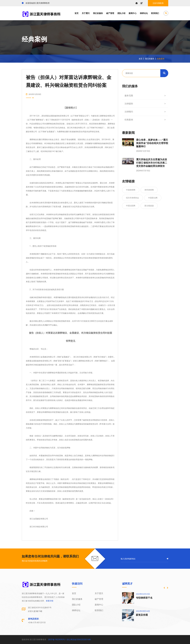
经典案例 (145, 120)
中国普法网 (153, 198)
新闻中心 (133, 13)
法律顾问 (145, 112)
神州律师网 (149, 190)
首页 (77, 13)
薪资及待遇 (142, 615)
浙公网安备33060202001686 (79, 640)
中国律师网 (131, 190)
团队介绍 (121, 13)
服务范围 (145, 96)
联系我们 (155, 13)
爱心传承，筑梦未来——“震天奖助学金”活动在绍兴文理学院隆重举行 (152, 143)
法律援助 (145, 104)
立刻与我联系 (158, 3)
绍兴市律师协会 (132, 198)
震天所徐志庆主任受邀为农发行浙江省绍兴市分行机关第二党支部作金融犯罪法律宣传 (152, 163)
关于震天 (86, 13)
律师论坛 (144, 13)
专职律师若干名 (144, 598)
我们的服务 (98, 13)
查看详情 (49, 601)
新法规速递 (149, 206)
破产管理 (110, 13)
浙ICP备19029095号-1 (57, 640)
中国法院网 (131, 206)
